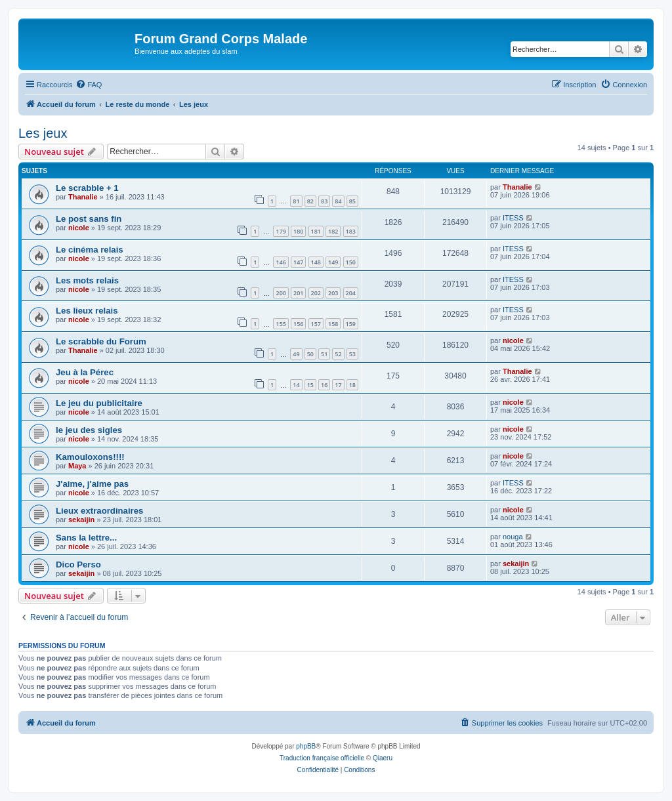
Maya (77, 466)
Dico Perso (78, 565)
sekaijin (81, 520)
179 (281, 231)
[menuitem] (89, 85)
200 (281, 293)
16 (324, 385)
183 (351, 231)
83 (324, 201)
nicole (79, 228)
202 (316, 293)
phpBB (306, 746)
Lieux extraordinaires (99, 511)
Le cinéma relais (90, 250)
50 (310, 354)
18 (352, 385)
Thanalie (83, 197)
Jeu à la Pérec (85, 372)
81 (296, 201)
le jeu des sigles (89, 430)
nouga (513, 537)
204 (351, 293)
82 (310, 201)
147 (298, 262)
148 (316, 262)
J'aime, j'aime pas (92, 484)
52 (338, 354)
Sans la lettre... (86, 538)
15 (310, 385)
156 (298, 324)
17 (338, 385)
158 (333, 324)
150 (351, 262)
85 (352, 201)
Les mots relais (87, 280)
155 (281, 324)
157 (316, 324)
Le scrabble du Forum (101, 341)
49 (296, 354)
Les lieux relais (87, 311)
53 (352, 354)
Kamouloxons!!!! (90, 457)
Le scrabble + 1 (87, 188)
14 (296, 385)
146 (281, 262)
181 (316, 231)
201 (298, 293)
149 (333, 262)
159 (351, 324)
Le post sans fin (89, 219)
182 (333, 231)
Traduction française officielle (322, 758)
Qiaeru (383, 758)
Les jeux (43, 133)
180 (298, 231)
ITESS (513, 218)
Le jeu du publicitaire (99, 403)
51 (324, 354)
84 (338, 201)
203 (333, 293)
